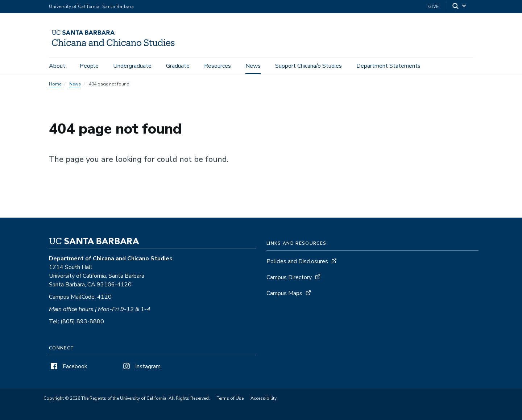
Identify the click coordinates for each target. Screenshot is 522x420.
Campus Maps (284, 293)
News (253, 66)
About (57, 66)
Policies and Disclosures (297, 261)
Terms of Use (230, 398)
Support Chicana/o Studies (308, 66)
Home (55, 84)
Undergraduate (132, 66)
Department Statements (388, 66)
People (89, 66)
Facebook (68, 366)
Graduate (178, 66)
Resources (217, 66)
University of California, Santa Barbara (92, 7)
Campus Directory (289, 277)
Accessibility (264, 398)
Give (434, 7)
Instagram (141, 366)
